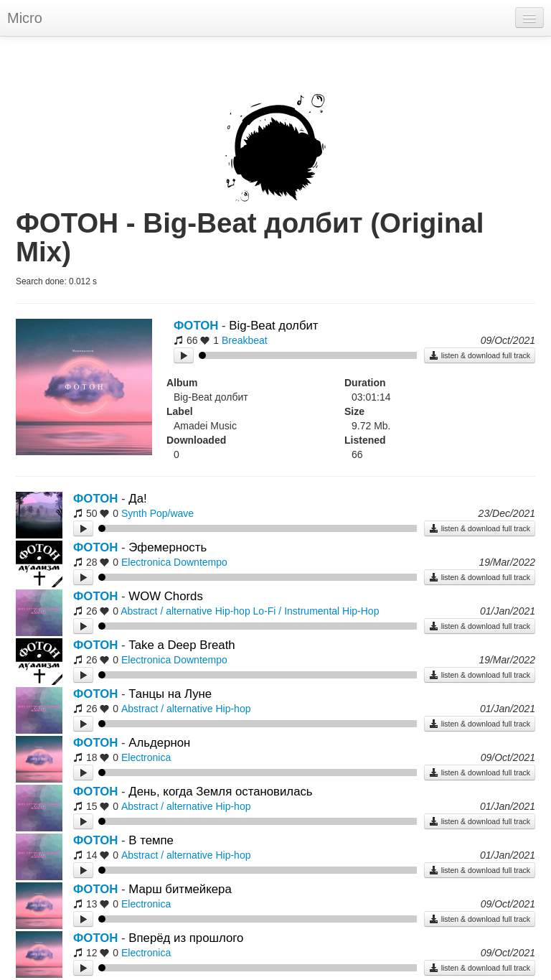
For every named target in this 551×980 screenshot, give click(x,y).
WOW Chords (166, 596)
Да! (137, 499)
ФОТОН (196, 326)
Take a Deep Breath (182, 645)
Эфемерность (168, 547)
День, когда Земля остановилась (220, 792)
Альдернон (159, 743)
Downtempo (201, 562)
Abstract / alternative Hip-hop (185, 611)
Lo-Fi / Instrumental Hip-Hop (316, 611)
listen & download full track (480, 355)
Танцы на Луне (170, 694)
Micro (25, 18)
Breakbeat (245, 340)
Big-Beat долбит (273, 326)
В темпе (151, 840)
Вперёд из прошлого (186, 938)
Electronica (146, 562)
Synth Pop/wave (157, 513)
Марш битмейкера (180, 889)
